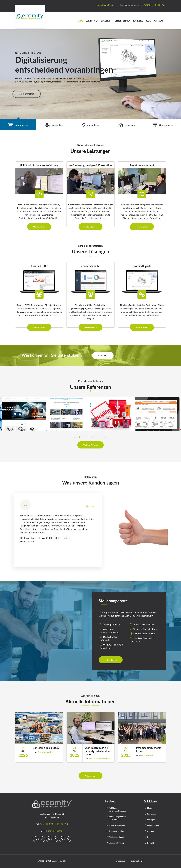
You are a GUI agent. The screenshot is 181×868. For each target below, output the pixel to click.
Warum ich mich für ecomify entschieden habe (97, 751)
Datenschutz (136, 861)
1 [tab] (77, 437)
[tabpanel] (90, 74)
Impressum (121, 861)
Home (80, 21)
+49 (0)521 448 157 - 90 (56, 824)
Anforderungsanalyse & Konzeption (117, 818)
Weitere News (90, 776)
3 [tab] (90, 437)
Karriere (138, 21)
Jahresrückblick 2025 (46, 748)
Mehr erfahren (39, 227)
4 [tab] (97, 437)
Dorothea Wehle (45, 752)
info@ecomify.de (56, 831)
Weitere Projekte (90, 445)
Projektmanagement (117, 825)
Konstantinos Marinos (99, 759)
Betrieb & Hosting (116, 843)
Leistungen (92, 21)
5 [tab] (103, 437)
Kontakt (158, 21)
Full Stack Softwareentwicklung (117, 809)
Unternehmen (123, 21)
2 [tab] (84, 437)
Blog (148, 21)
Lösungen (107, 21)
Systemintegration (116, 831)
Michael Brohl (147, 755)
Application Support (117, 837)
